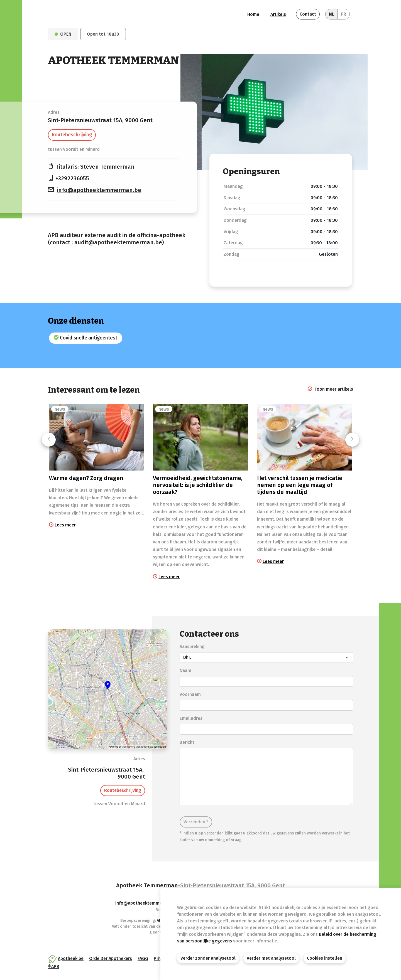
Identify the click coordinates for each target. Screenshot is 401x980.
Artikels (278, 14)
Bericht (187, 742)
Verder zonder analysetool (208, 958)
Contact (308, 14)
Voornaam (190, 694)
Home (253, 14)
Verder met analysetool (271, 958)
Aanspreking (192, 647)
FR (344, 14)
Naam (185, 670)
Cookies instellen (325, 958)
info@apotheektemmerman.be (99, 190)
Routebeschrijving (72, 135)
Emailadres (191, 718)
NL (332, 14)
